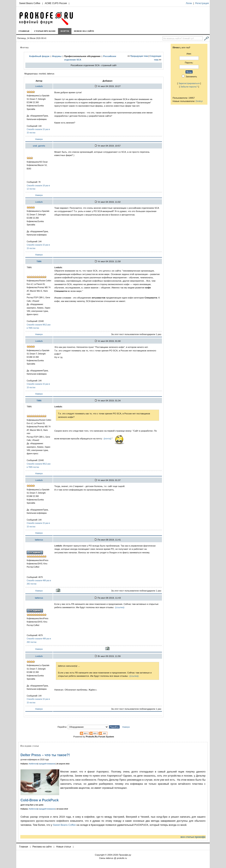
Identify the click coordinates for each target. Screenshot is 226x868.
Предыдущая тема (139, 56)
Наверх (39, 139)
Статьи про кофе (45, 31)
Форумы (57, 56)
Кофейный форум (39, 56)
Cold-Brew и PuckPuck (40, 800)
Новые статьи (64, 847)
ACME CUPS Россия (56, 3)
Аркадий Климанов (47, 764)
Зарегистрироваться (189, 83)
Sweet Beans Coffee (30, 3)
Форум (65, 31)
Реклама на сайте (42, 847)
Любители (33, 764)
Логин (189, 3)
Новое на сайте (84, 31)
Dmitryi (199, 101)
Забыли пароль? (189, 87)
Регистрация (202, 3)
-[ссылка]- (120, 607)
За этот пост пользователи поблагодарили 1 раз (136, 334)
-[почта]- (107, 438)
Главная (24, 31)
